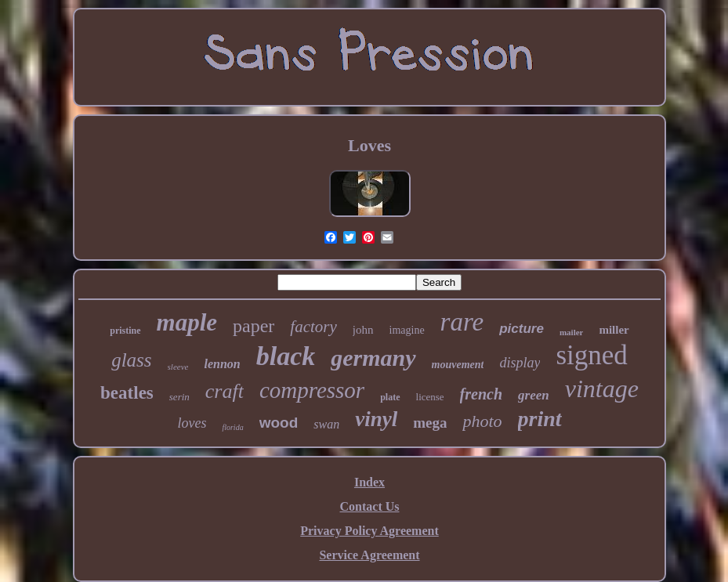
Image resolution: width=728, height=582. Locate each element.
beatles (127, 393)
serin (179, 397)
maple (187, 322)
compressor (312, 390)
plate (390, 397)
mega (430, 423)
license (430, 397)
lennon (222, 364)
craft (225, 391)
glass (131, 360)
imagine (407, 330)
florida (232, 427)
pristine (125, 331)
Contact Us (370, 506)
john (363, 330)
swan (326, 424)
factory (313, 327)
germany (373, 358)
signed (591, 355)
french (481, 394)
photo (482, 421)
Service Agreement (369, 555)
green (534, 395)
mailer (572, 332)
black (286, 356)
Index (369, 482)
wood (279, 423)
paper (254, 326)
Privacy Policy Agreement (369, 531)
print (540, 419)
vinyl (376, 419)
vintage (602, 389)
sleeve (178, 367)
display (520, 363)
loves (192, 423)
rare (462, 322)
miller (614, 330)
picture (522, 329)
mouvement (458, 365)
